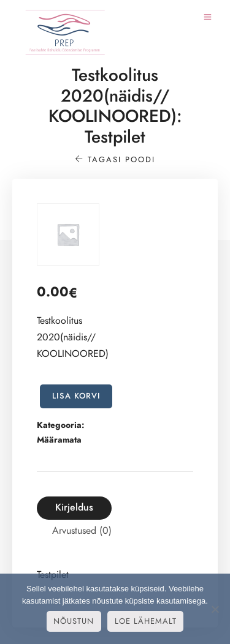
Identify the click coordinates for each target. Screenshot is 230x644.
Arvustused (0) (82, 531)
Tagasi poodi (115, 160)
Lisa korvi (76, 396)
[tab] (74, 508)
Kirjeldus (74, 507)
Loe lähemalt (146, 621)
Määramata (59, 440)
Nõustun (74, 621)
